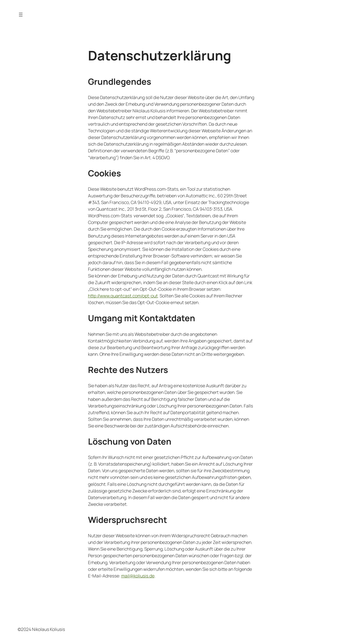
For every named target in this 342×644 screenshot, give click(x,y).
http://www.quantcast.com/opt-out (123, 296)
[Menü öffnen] (21, 15)
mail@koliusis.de (138, 576)
